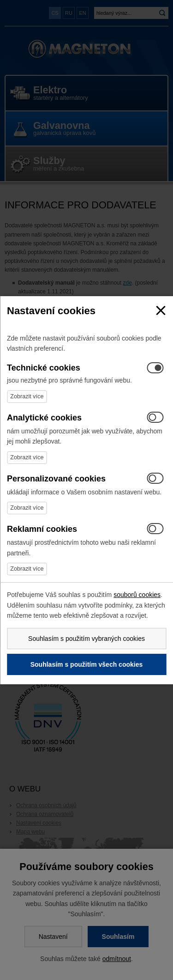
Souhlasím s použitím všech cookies (87, 664)
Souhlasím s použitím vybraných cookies (86, 639)
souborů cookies (137, 595)
